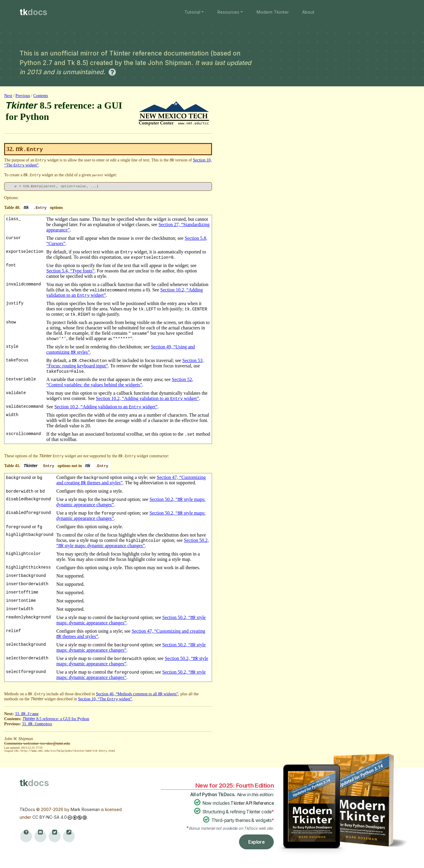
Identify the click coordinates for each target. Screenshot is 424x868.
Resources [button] (228, 12)
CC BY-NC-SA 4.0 (50, 817)
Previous (23, 96)
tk (33, 12)
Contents (41, 96)
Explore (256, 842)
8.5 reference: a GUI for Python (56, 719)
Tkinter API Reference (252, 803)
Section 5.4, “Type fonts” (70, 271)
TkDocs (27, 809)
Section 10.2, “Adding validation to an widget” (147, 398)
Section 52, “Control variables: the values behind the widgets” (120, 382)
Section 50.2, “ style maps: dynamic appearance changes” (133, 543)
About (308, 12)
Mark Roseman (85, 809)
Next (8, 96)
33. (27, 714)
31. (37, 724)
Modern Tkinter (273, 12)
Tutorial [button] (192, 12)
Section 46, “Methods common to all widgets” (137, 694)
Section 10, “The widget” (105, 699)
